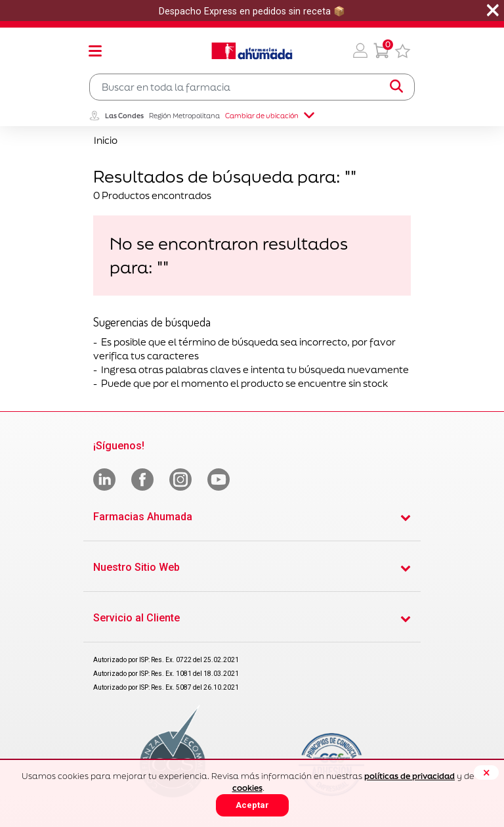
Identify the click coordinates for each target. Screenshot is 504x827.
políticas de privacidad (409, 776)
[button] (360, 51)
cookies (247, 788)
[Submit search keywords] (396, 87)
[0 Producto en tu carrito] (381, 51)
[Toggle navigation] (95, 51)
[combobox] (252, 87)
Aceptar (252, 805)
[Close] (486, 772)
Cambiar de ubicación (270, 116)
